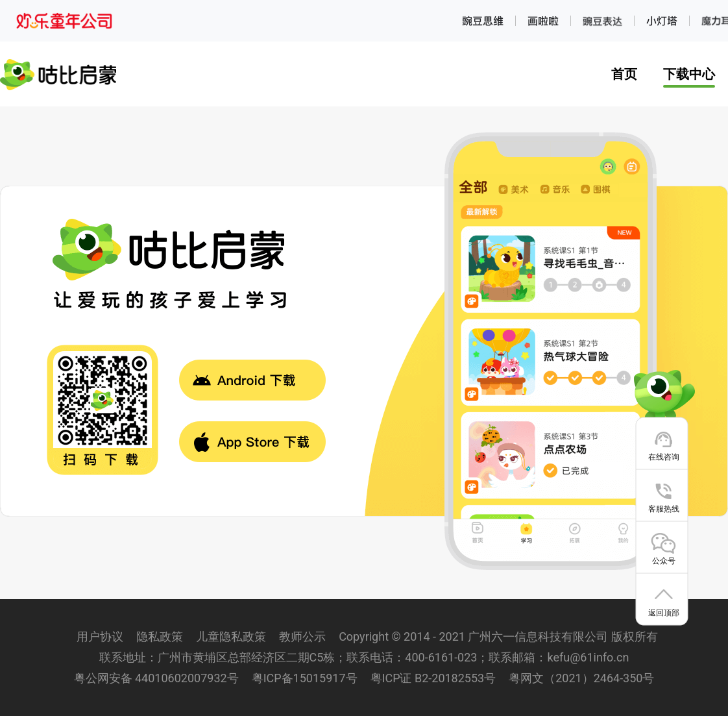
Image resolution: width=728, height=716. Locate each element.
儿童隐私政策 (231, 636)
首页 (624, 74)
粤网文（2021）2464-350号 (581, 678)
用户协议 (100, 636)
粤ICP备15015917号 (305, 678)
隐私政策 (160, 636)
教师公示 (302, 636)
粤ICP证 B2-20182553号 (433, 678)
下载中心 (689, 74)
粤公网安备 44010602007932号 (156, 678)
